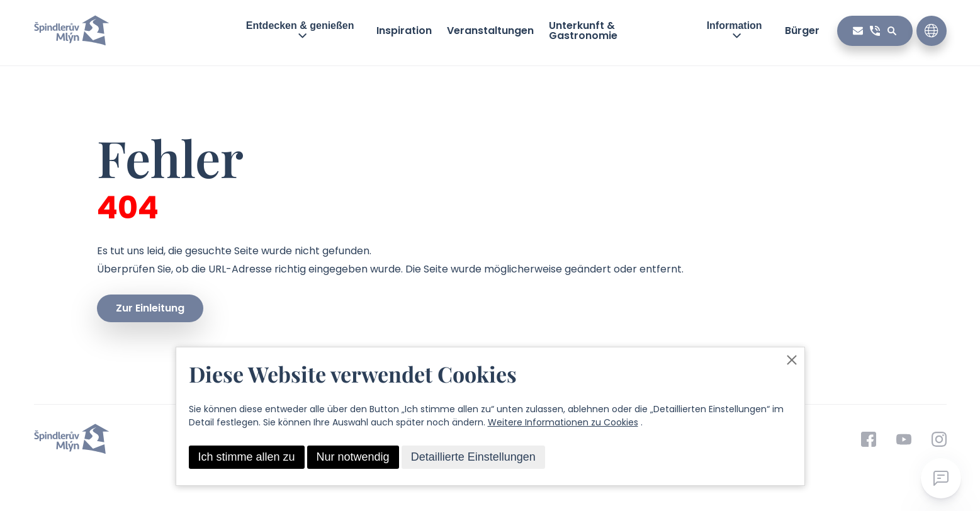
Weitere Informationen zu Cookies (563, 422)
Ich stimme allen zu (247, 457)
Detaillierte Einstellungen (473, 457)
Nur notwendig (353, 457)
